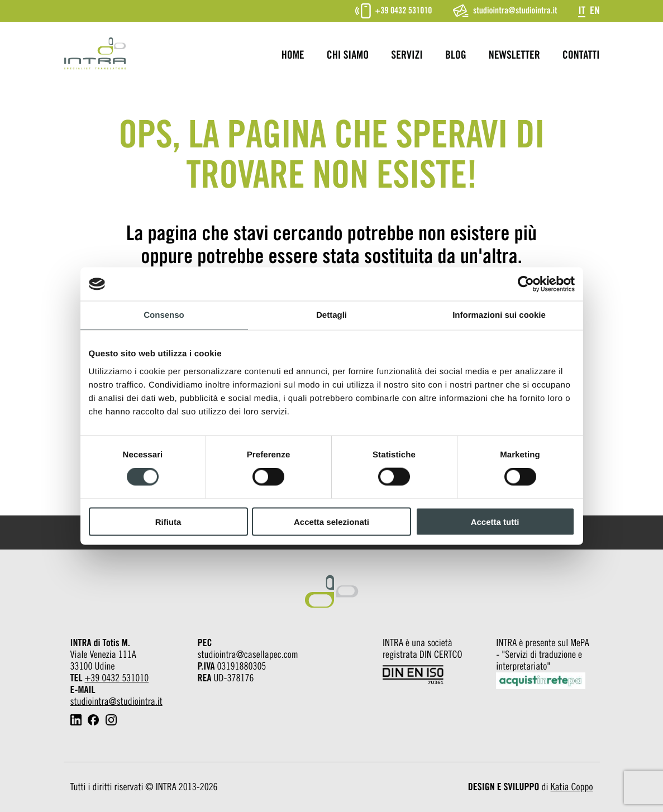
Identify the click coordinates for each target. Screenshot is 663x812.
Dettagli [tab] (331, 315)
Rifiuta (168, 521)
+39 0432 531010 (394, 11)
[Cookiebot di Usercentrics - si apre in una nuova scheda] (526, 284)
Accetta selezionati (331, 521)
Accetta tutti (495, 521)
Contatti (581, 55)
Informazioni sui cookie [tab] (499, 315)
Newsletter (514, 55)
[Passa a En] (595, 10)
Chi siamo (348, 55)
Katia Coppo (572, 787)
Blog (456, 55)
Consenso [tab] (164, 315)
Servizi (407, 55)
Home (293, 55)
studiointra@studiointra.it (505, 11)
